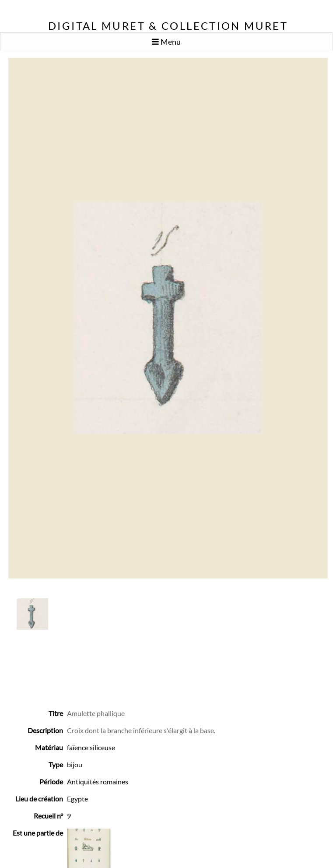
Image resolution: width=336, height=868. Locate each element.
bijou (75, 764)
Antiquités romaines (98, 782)
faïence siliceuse (91, 747)
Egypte (77, 799)
